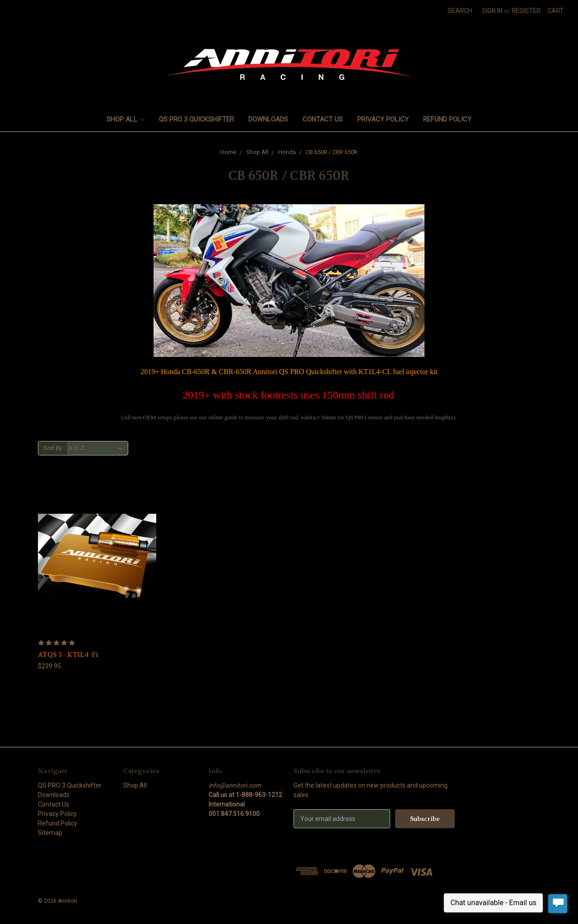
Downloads (268, 119)
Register (526, 11)
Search (460, 11)
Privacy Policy (383, 119)
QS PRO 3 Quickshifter (196, 119)
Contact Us (323, 119)
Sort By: (53, 448)
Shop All (126, 119)
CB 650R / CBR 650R (332, 152)
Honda (287, 152)
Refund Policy (447, 119)
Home (228, 152)
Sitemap (50, 833)
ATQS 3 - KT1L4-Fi (68, 655)
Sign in (492, 11)
